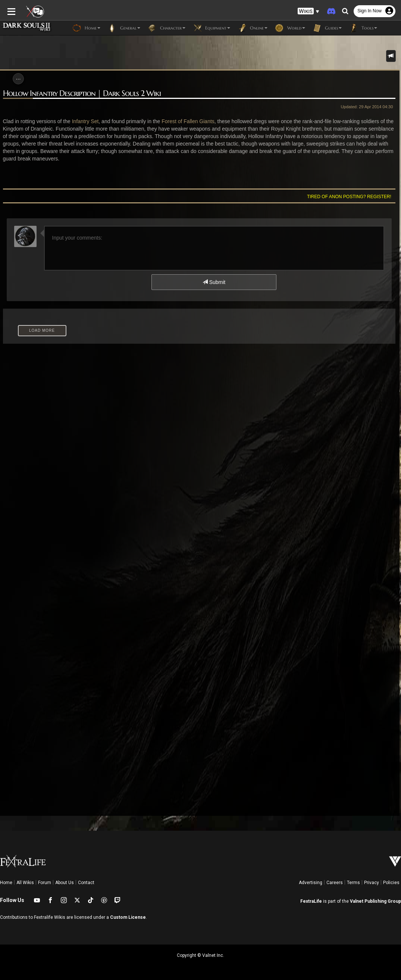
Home (6, 883)
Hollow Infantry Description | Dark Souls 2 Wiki (82, 93)
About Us (65, 883)
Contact (86, 883)
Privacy (372, 883)
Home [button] (86, 28)
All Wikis (25, 883)
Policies (391, 883)
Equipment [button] (212, 28)
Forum (45, 883)
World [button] (290, 28)
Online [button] (253, 28)
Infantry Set (85, 121)
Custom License (128, 917)
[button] (308, 11)
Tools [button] (363, 28)
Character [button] (167, 28)
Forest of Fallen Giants (188, 121)
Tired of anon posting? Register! (349, 197)
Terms (353, 883)
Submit (214, 282)
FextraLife (311, 901)
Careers (335, 883)
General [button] (124, 28)
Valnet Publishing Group (375, 901)
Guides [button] (327, 28)
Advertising (311, 883)
